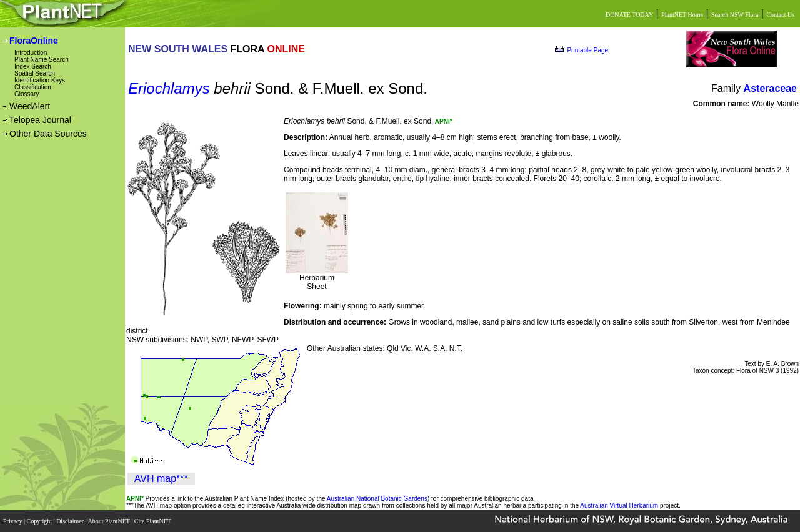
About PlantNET (109, 521)
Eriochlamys (169, 88)
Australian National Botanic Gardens (377, 499)
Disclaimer (71, 521)
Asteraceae (770, 88)
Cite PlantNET (153, 521)
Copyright (40, 521)
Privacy (13, 521)
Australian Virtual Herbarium (619, 505)
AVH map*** (161, 479)
